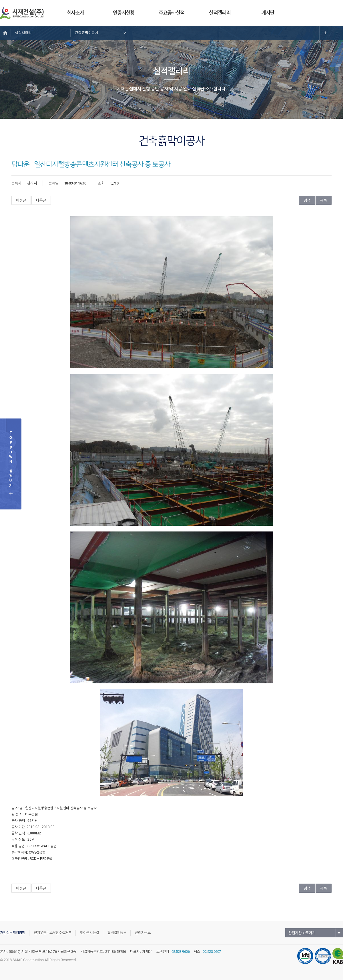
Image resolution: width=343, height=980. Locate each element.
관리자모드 (143, 933)
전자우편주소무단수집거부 (53, 933)
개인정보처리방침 (13, 933)
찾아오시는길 (89, 933)
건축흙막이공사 (86, 33)
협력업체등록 (117, 933)
